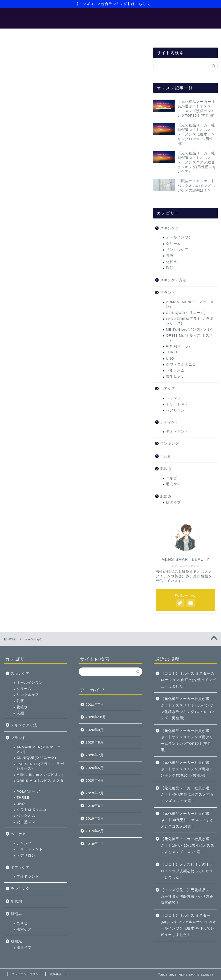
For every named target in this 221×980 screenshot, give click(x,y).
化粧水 (172, 263)
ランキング (170, 444)
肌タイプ (173, 503)
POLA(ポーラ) (178, 347)
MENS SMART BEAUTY (110, 18)
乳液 (170, 257)
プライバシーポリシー (27, 974)
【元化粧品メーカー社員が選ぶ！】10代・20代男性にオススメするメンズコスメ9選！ (187, 845)
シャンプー (175, 399)
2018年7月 (95, 844)
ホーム (31, 35)
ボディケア (170, 423)
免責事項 (55, 974)
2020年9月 (95, 730)
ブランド (168, 293)
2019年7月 (95, 793)
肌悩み (166, 470)
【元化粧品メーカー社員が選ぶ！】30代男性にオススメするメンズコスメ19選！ (187, 820)
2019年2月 (95, 831)
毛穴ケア (173, 485)
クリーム (173, 244)
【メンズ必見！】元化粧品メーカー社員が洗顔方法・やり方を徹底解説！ (187, 896)
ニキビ (172, 479)
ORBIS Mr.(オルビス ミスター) (190, 338)
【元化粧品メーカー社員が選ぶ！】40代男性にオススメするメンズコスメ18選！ (187, 795)
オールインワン (179, 238)
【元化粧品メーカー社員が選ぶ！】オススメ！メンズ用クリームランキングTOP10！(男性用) (187, 741)
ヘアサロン (175, 411)
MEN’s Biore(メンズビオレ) (189, 330)
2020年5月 (95, 768)
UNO (170, 359)
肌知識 (166, 497)
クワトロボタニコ (181, 365)
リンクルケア (177, 250)
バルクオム (175, 372)
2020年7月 (95, 755)
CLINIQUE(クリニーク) (186, 313)
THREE (172, 353)
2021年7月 (95, 705)
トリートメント (179, 405)
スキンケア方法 (173, 281)
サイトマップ (151, 35)
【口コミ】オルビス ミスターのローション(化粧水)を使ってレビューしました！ (188, 680)
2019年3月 (95, 818)
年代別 (166, 457)
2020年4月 (95, 780)
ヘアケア (168, 390)
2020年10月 (96, 717)
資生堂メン (175, 378)
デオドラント (177, 432)
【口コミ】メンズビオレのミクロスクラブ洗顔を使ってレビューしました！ (187, 871)
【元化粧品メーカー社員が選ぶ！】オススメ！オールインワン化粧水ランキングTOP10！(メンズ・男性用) (188, 708)
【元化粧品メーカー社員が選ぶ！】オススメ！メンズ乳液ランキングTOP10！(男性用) (187, 769)
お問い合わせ (185, 35)
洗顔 (170, 269)
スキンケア (170, 229)
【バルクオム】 (116, 35)
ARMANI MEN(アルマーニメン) (190, 305)
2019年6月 (95, 806)
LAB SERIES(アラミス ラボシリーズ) (190, 322)
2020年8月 (95, 742)
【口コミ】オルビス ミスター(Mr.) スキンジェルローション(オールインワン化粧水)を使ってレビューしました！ (189, 925)
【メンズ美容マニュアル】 (70, 35)
